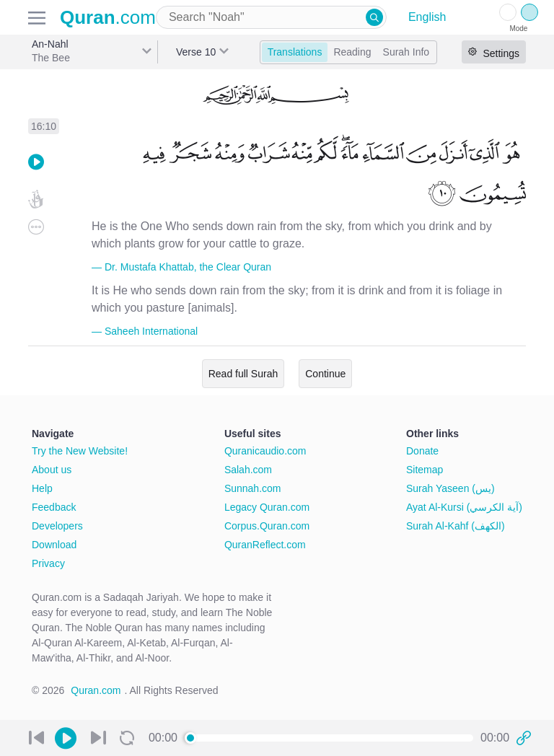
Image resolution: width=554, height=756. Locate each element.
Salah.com (248, 470)
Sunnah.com (253, 488)
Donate (422, 451)
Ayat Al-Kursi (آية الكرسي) (464, 507)
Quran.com (96, 690)
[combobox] (271, 17)
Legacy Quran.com (267, 507)
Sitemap (425, 470)
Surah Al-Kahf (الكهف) (456, 526)
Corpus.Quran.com (267, 526)
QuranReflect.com (265, 545)
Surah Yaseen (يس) (450, 488)
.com (108, 17)
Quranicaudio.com (265, 451)
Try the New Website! (80, 451)
